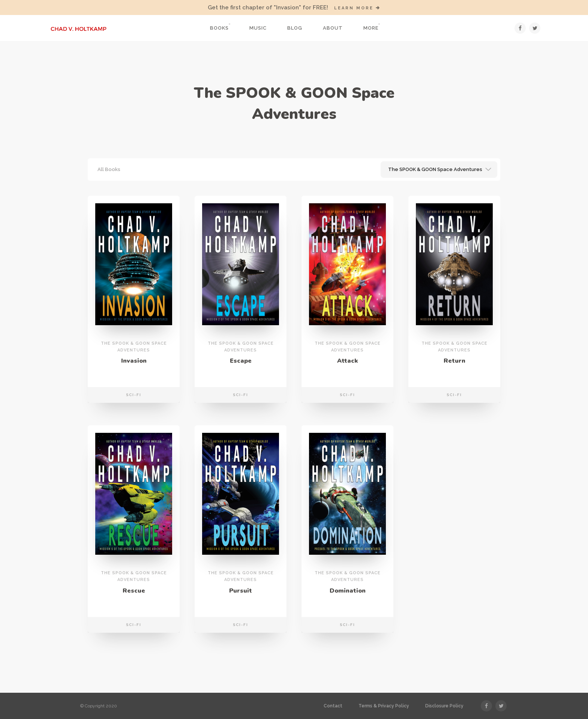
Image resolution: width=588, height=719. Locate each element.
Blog (295, 28)
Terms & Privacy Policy (384, 706)
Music (258, 28)
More (371, 28)
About (333, 28)
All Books (109, 169)
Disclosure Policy (444, 706)
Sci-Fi (134, 395)
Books (219, 28)
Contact (333, 706)
